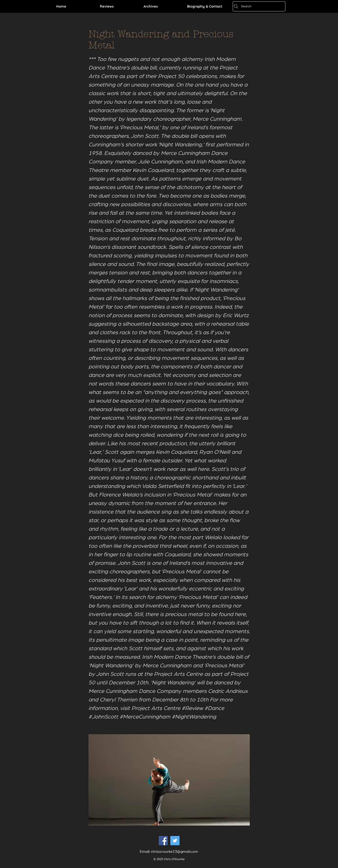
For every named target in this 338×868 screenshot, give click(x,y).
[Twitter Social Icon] (175, 841)
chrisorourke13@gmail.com (174, 852)
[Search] (259, 6)
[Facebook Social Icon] (163, 841)
